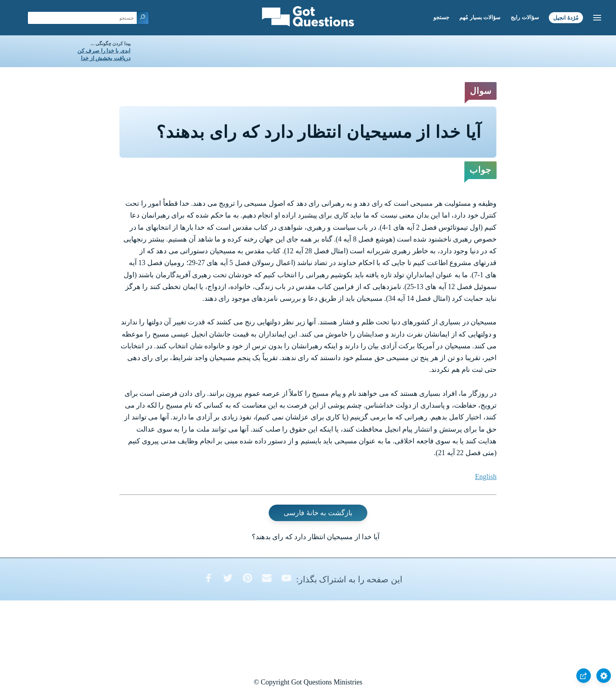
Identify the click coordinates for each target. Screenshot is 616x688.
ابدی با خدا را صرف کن (104, 51)
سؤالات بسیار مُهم (480, 17)
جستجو (441, 17)
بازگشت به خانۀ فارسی (318, 513)
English (486, 477)
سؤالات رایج (525, 17)
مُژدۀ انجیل (566, 17)
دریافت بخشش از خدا (106, 58)
